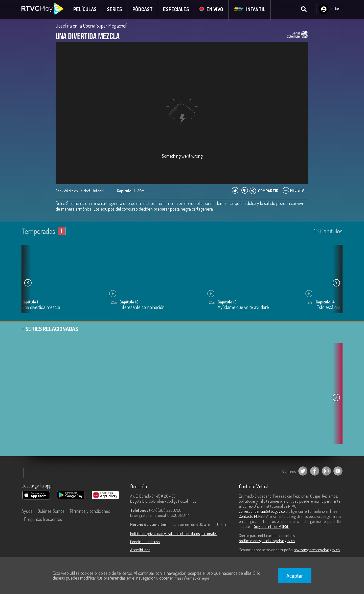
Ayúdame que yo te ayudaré (243, 308)
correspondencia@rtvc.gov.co (262, 511)
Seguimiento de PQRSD (272, 527)
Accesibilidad (140, 550)
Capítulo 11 (30, 302)
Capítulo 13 (227, 302)
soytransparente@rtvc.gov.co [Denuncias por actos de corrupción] (317, 550)
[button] (336, 283)
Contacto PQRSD (252, 517)
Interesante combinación (142, 308)
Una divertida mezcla (41, 308)
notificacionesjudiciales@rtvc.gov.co (267, 541)
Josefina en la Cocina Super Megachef (91, 26)
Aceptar (295, 576)
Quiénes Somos (51, 511)
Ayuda (27, 511)
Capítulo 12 (129, 302)
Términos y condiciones (90, 511)
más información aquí (192, 578)
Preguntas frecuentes (43, 519)
